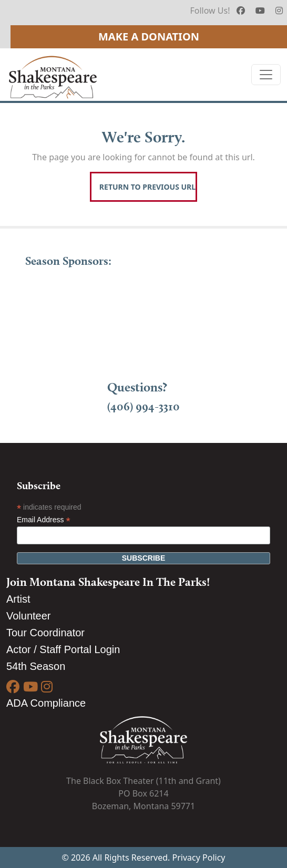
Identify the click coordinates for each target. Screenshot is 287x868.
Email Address (44, 520)
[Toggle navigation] (266, 75)
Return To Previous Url (147, 187)
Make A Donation (149, 37)
